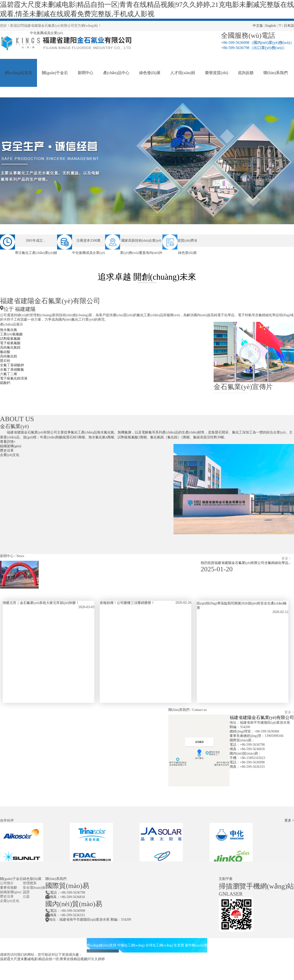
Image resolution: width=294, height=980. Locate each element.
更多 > (286, 558)
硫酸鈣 (5, 383)
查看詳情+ (8, 442)
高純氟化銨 (9, 356)
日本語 (289, 26)
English (271, 26)
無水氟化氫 (9, 330)
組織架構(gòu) (11, 446)
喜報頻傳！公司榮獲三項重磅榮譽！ (127, 603)
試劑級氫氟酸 (10, 339)
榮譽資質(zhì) (217, 73)
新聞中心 (86, 73)
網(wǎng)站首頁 (18, 73)
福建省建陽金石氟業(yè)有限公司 (262, 718)
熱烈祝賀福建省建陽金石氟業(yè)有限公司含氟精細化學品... (246, 563)
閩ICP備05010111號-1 (228, 945)
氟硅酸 (5, 352)
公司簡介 (7, 883)
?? (280, 26)
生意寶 (179, 945)
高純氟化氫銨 (10, 347)
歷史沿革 (7, 451)
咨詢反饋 (246, 73)
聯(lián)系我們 (276, 73)
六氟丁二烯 (9, 374)
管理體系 (30, 883)
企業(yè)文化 (10, 455)
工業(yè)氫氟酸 (11, 334)
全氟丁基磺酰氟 (12, 370)
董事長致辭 (9, 888)
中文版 (258, 26)
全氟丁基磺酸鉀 (12, 365)
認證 (26, 892)
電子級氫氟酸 (10, 343)
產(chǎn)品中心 (116, 73)
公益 (26, 896)
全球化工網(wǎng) (159, 945)
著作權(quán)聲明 (198, 945)
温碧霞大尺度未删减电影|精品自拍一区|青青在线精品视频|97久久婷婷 (52, 959)
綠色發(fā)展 (150, 73)
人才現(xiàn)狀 (183, 73)
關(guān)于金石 (55, 73)
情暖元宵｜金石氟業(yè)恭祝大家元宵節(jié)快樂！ (41, 603)
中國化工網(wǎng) (131, 945)
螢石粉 (5, 361)
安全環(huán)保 (34, 888)
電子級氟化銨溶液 (14, 378)
